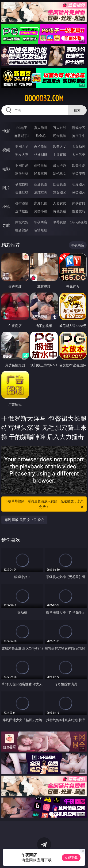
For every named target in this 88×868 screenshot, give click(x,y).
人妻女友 (60, 203)
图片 (6, 188)
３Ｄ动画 (79, 147)
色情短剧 (41, 230)
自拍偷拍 (41, 147)
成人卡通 (60, 165)
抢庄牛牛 (79, 136)
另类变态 (79, 173)
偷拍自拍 (41, 165)
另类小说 (41, 211)
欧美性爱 (79, 165)
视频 (6, 150)
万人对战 (60, 128)
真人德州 (41, 128)
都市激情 (22, 203)
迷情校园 (22, 211)
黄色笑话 (60, 211)
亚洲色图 (41, 184)
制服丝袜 (22, 173)
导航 (6, 225)
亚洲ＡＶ (22, 147)
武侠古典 (79, 203)
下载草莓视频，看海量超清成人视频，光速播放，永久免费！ (45, 504)
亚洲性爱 (22, 165)
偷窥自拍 (22, 184)
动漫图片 (79, 184)
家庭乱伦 (41, 203)
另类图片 (79, 192)
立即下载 (71, 858)
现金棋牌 (60, 136)
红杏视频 (22, 230)
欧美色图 (60, 184)
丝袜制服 (41, 155)
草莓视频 (60, 222)
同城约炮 (22, 222)
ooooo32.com (44, 98)
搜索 (77, 110)
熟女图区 (60, 192)
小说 (6, 207)
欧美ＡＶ (60, 147)
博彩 (6, 131)
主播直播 (60, 155)
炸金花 (41, 136)
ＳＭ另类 (79, 155)
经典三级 (41, 173)
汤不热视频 (79, 222)
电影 (6, 169)
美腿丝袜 (22, 192)
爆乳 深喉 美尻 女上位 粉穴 (25, 520)
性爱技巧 (79, 211)
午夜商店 (41, 222)
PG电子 (22, 128)
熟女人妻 (22, 155)
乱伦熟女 (60, 173)
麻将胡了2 (22, 136)
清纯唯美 (41, 192)
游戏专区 (79, 128)
